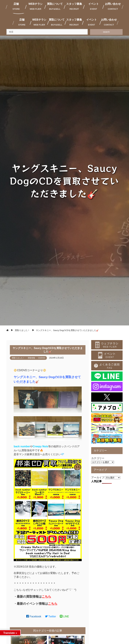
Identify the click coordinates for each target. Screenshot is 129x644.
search (106, 32)
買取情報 (31, 358)
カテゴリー (98, 458)
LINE (64, 616)
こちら (46, 597)
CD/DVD (42, 358)
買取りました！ (18, 358)
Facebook (34, 616)
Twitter (51, 616)
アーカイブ (98, 477)
